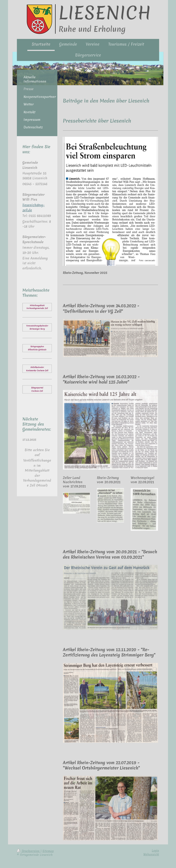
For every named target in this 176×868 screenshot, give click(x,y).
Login (155, 851)
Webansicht (151, 854)
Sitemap (48, 851)
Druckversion (29, 851)
